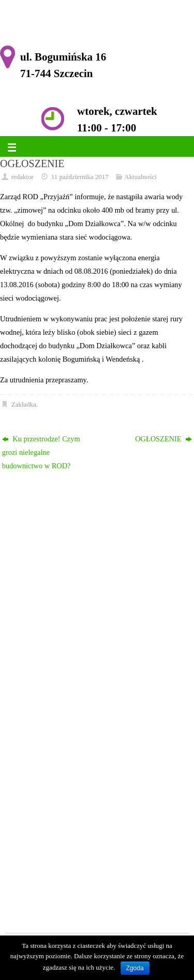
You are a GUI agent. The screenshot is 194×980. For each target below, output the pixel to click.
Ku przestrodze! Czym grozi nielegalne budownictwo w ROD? (41, 452)
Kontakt (42, 751)
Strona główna (52, 671)
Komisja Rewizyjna (60, 724)
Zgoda (135, 968)
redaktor (23, 177)
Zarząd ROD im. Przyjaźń (69, 711)
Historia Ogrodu (55, 697)
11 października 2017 (80, 177)
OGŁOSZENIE (163, 439)
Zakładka (24, 404)
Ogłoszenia (47, 684)
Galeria (41, 738)
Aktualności (140, 177)
